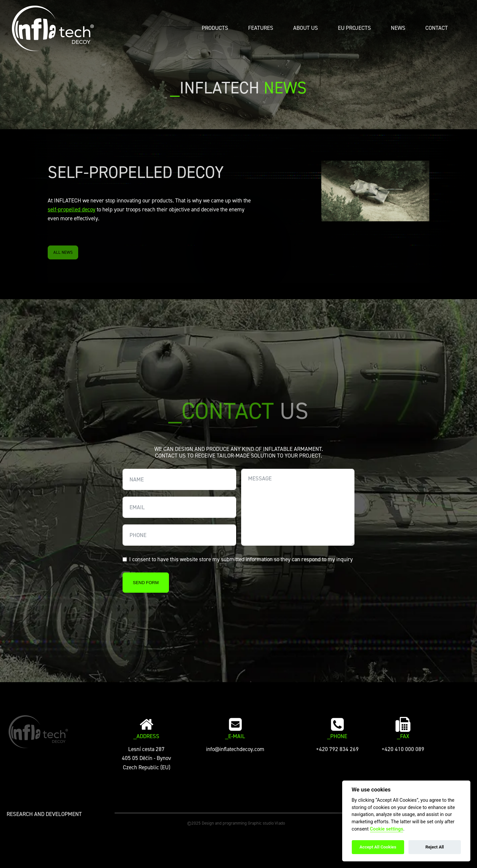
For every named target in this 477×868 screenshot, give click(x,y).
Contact (437, 28)
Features (261, 28)
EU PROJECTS (354, 28)
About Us (306, 28)
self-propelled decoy (72, 209)
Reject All (435, 847)
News (398, 28)
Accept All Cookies (378, 847)
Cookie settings (387, 829)
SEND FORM (146, 583)
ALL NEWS (63, 252)
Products (215, 28)
